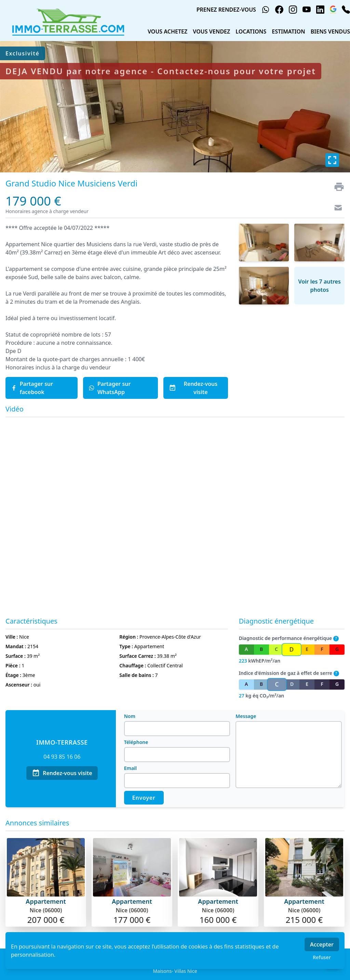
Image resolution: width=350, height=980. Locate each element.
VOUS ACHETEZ (167, 31)
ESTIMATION (288, 31)
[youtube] (307, 10)
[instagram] (293, 10)
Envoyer (144, 798)
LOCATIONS (251, 31)
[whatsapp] (266, 10)
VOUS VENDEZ (211, 31)
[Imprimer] (336, 187)
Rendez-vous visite (193, 388)
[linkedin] (320, 10)
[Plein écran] (332, 160)
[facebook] (279, 10)
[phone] (346, 10)
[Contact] (336, 209)
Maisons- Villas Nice (175, 971)
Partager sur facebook (32, 388)
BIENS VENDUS (330, 31)
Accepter (322, 944)
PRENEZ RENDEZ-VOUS (226, 10)
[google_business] (333, 10)
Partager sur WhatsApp (110, 388)
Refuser (322, 957)
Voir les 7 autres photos (319, 286)
